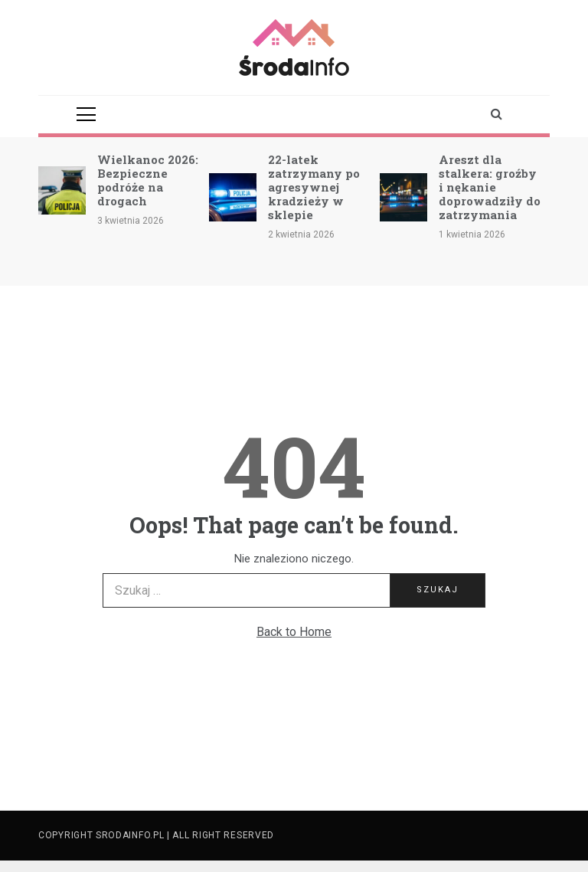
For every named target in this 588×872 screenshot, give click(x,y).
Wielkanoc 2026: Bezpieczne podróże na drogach (148, 180)
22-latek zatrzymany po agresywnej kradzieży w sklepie (314, 187)
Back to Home (294, 632)
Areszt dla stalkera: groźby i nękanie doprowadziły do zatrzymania (490, 187)
